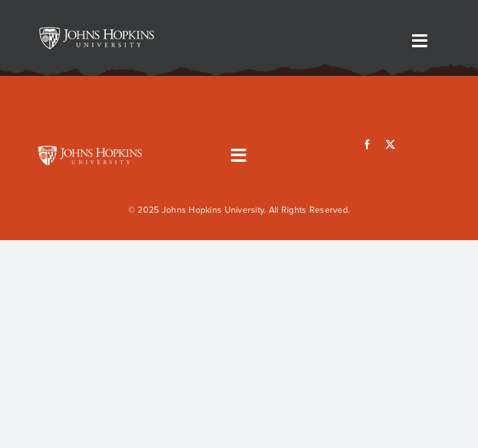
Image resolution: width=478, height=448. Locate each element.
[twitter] (390, 144)
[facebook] (367, 144)
